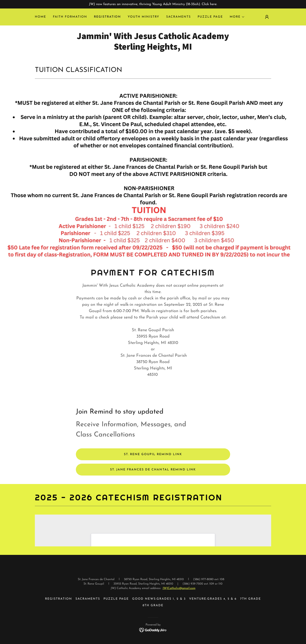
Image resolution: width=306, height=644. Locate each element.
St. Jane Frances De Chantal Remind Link (153, 470)
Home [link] (40, 17)
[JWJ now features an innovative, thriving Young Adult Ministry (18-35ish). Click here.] (153, 4)
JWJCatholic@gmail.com (179, 588)
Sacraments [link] (178, 17)
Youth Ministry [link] (144, 17)
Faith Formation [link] (70, 17)
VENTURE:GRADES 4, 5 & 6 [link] (213, 599)
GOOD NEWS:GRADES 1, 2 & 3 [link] (159, 599)
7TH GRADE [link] (251, 599)
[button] (237, 17)
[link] (153, 49)
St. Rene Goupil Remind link (153, 454)
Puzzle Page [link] (210, 17)
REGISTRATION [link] (107, 17)
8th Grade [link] (153, 605)
